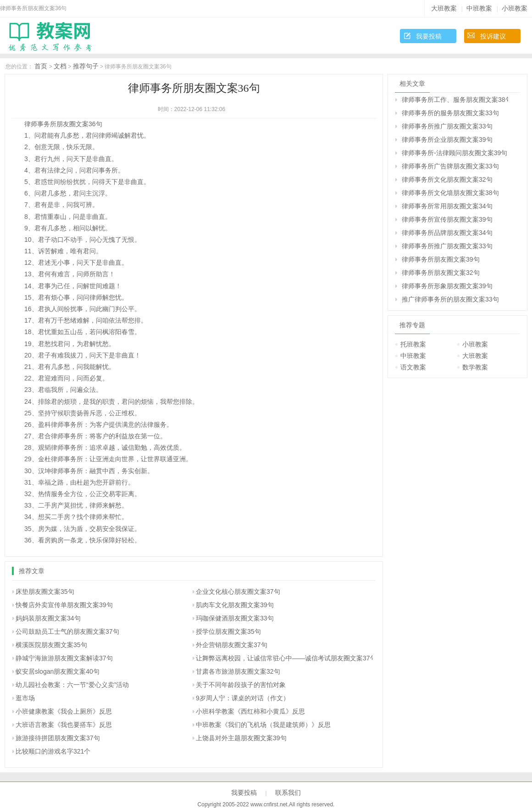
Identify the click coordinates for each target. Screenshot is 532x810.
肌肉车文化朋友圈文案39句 (235, 605)
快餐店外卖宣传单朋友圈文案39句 (64, 605)
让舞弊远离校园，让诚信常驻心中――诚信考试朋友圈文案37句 (286, 658)
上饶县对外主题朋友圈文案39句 (241, 738)
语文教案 (413, 367)
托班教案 (413, 344)
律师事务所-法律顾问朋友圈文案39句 (454, 153)
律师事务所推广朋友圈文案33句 (447, 126)
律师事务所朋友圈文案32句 (441, 273)
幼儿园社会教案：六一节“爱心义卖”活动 (72, 685)
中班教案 (479, 8)
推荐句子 (86, 66)
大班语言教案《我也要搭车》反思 (64, 725)
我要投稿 (429, 36)
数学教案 (475, 367)
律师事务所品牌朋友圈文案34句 (447, 233)
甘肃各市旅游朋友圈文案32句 (238, 671)
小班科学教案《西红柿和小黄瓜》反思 (250, 711)
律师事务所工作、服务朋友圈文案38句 (455, 100)
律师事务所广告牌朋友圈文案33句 (450, 166)
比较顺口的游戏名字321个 (53, 751)
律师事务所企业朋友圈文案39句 (447, 140)
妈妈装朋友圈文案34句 (48, 618)
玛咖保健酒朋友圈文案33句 (235, 618)
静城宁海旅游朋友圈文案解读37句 (64, 658)
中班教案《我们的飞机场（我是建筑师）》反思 (263, 725)
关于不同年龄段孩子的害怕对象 (241, 685)
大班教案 (444, 8)
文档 (60, 66)
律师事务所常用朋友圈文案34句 (447, 206)
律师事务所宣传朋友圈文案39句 (447, 219)
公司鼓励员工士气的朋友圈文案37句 (67, 631)
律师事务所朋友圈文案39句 (441, 259)
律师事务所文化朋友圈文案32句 (447, 179)
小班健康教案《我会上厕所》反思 (64, 711)
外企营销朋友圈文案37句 (232, 645)
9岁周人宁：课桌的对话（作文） (243, 698)
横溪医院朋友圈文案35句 (51, 645)
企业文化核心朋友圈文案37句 (238, 592)
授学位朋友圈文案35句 (228, 631)
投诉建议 (493, 36)
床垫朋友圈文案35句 (45, 592)
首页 (41, 66)
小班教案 (515, 8)
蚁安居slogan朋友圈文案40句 (58, 671)
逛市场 (25, 698)
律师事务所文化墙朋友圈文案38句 (450, 193)
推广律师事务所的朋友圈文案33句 (450, 299)
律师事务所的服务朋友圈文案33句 (450, 113)
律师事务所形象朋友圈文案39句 (447, 286)
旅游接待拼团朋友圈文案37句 (58, 738)
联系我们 (288, 793)
